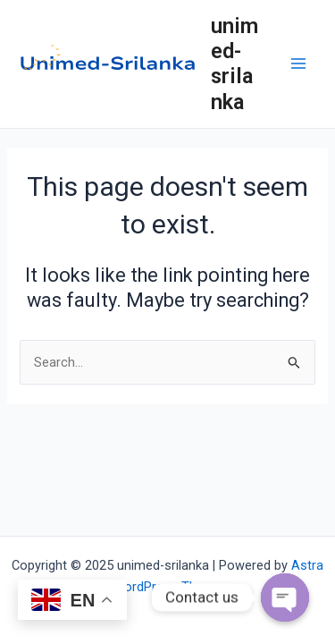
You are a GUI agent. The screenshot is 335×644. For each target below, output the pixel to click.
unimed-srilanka (234, 64)
